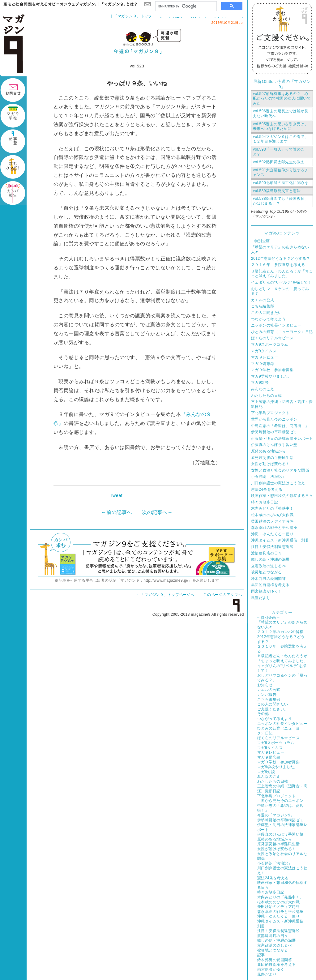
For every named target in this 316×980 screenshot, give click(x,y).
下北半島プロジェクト (270, 413)
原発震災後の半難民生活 (272, 458)
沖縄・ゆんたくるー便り (272, 534)
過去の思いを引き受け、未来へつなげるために (281, 126)
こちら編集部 (263, 306)
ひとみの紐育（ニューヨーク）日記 (282, 332)
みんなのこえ (263, 389)
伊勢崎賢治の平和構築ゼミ (274, 432)
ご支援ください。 (273, 709)
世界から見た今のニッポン (274, 419)
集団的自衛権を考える (270, 585)
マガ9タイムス (264, 351)
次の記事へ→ (157, 512)
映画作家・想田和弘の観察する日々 (282, 496)
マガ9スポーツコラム (269, 344)
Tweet (116, 495)
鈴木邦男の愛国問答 (268, 579)
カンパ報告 (267, 695)
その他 (263, 714)
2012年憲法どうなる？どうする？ (281, 259)
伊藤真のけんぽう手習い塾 (274, 445)
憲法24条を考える (267, 490)
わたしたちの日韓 (267, 396)
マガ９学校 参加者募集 (272, 370)
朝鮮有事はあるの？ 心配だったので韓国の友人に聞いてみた (282, 98)
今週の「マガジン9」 (276, 815)
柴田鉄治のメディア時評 (272, 521)
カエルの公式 (263, 300)
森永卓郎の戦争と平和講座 (274, 528)
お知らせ (265, 685)
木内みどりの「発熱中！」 (274, 508)
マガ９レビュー (265, 357)
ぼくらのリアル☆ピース (272, 338)
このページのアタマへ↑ (224, 595)
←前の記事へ (117, 512)
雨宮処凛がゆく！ (267, 591)
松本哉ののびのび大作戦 (272, 515)
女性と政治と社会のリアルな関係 (280, 470)
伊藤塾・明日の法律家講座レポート (282, 439)
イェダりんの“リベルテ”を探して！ (281, 282)
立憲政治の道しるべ (268, 566)
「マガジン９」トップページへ (141, 16)
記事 (261, 955)
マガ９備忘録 (263, 364)
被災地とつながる (267, 572)
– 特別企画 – (262, 241)
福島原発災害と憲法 (277, 191)
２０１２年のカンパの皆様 (280, 632)
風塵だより (261, 598)
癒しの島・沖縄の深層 (270, 559)
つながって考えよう (268, 319)
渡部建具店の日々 (267, 553)
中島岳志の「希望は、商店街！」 (280, 426)
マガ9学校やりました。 (271, 376)
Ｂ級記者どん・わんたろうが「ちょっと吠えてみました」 (282, 274)
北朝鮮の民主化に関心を (281, 183)
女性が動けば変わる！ (270, 464)
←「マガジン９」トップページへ (166, 595)
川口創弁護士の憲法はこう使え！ (280, 483)
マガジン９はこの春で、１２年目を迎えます (281, 139)
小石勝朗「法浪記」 (268, 477)
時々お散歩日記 (265, 502)
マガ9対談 (260, 383)
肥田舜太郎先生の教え (279, 162)
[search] (185, 6)
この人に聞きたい (267, 313)
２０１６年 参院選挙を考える (278, 265)
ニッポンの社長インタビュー (276, 325)
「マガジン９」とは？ (118, 4)
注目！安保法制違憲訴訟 (272, 547)
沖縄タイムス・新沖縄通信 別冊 (280, 540)
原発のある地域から (268, 451)
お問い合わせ (147, 4)
